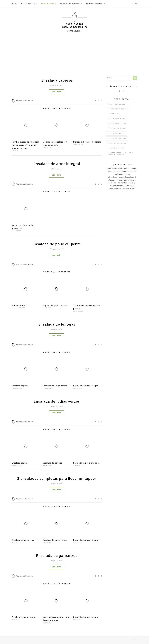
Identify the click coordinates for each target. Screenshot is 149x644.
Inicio (14, 4)
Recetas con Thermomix (70, 4)
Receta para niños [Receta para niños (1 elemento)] (116, 119)
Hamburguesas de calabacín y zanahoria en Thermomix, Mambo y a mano (25, 145)
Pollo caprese (18, 306)
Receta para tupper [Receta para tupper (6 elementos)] (117, 124)
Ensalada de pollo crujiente (57, 244)
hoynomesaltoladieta (25, 101)
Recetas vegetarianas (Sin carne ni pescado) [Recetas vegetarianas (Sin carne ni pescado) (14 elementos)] (120, 154)
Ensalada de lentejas (57, 325)
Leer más (57, 92)
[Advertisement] (74, 54)
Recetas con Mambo (95, 4)
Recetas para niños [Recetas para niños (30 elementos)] (117, 143)
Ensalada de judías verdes (55, 386)
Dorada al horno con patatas (87, 142)
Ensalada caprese (57, 81)
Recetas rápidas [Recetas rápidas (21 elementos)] (115, 148)
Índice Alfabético (28, 4)
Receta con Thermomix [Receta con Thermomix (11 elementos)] (118, 109)
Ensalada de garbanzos (23, 540)
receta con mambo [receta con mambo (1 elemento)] (116, 104)
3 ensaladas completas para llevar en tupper (57, 479)
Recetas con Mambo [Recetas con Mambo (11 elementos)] (117, 129)
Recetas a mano (48, 4)
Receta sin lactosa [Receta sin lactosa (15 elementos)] (117, 138)
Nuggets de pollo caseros (55, 306)
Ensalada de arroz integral (57, 164)
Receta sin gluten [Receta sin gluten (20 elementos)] (116, 133)
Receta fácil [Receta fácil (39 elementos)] (113, 114)
